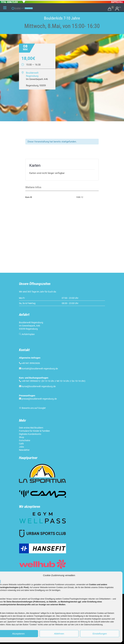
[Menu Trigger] (5, 8)
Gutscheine (25, 440)
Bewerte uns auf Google (33, 408)
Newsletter (24, 450)
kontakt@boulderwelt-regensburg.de (40, 369)
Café (21, 444)
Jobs (21, 447)
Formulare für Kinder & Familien (34, 431)
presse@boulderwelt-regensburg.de (39, 399)
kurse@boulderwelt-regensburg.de (39, 386)
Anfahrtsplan (28, 334)
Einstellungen (100, 634)
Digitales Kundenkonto (30, 434)
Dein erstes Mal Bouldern (31, 428)
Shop (22, 437)
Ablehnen (59, 634)
